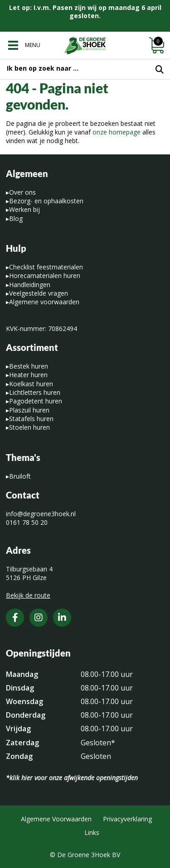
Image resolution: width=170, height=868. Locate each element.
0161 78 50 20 (27, 522)
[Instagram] (39, 618)
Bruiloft (20, 476)
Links (92, 832)
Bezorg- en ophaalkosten (46, 201)
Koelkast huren (31, 384)
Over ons (22, 192)
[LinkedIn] (62, 618)
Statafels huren (31, 419)
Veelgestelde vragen (39, 293)
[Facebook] (15, 618)
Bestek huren (29, 366)
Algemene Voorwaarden (56, 819)
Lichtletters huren (35, 392)
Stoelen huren (29, 427)
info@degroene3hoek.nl (41, 514)
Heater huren (28, 375)
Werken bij (24, 209)
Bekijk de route (28, 595)
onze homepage (117, 132)
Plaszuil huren (29, 410)
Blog (16, 218)
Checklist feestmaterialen (46, 267)
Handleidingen (30, 285)
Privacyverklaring (127, 819)
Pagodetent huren (36, 401)
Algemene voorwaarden (44, 302)
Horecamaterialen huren (45, 276)
